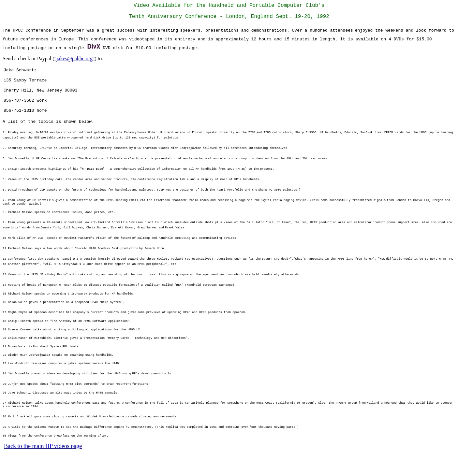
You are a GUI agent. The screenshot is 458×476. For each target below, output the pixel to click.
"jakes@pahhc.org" (75, 61)
